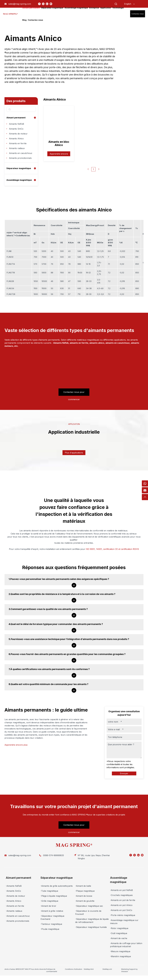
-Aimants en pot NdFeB (121, 890)
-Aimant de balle (83, 886)
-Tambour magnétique (51, 924)
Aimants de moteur (18, 134)
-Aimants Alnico (14, 901)
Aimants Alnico (16, 139)
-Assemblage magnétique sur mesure (124, 922)
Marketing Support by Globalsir (129, 970)
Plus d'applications (74, 453)
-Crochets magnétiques (121, 895)
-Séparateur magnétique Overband (52, 917)
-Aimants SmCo (13, 891)
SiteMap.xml (107, 969)
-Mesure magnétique (120, 951)
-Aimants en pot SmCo (121, 910)
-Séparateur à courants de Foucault (88, 912)
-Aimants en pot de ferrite (123, 900)
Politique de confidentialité (52, 970)
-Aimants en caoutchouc (18, 916)
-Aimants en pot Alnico (121, 905)
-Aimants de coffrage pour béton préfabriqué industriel (126, 945)
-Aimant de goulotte (85, 901)
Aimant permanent (16, 118)
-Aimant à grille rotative (52, 911)
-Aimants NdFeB (14, 886)
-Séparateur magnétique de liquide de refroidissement (92, 921)
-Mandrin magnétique (120, 956)
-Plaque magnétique (85, 891)
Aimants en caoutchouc (21, 153)
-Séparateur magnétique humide (91, 927)
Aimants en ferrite (18, 143)
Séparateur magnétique (19, 168)
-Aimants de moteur (15, 896)
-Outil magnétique (119, 933)
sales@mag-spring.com (20, 4)
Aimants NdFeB (17, 124)
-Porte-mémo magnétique (123, 915)
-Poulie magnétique (50, 929)
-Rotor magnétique (119, 928)
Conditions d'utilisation (74, 969)
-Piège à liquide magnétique (54, 896)
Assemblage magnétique (19, 180)
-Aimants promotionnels (17, 921)
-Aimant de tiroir (48, 906)
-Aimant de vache (119, 938)
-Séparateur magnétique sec (89, 906)
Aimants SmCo (16, 129)
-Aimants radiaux (14, 911)
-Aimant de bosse (84, 896)
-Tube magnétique (49, 891)
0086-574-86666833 (53, 855)
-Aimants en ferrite (15, 906)
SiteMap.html (89, 969)
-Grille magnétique (49, 901)
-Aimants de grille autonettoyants (57, 886)
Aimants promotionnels (20, 158)
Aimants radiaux (17, 148)
